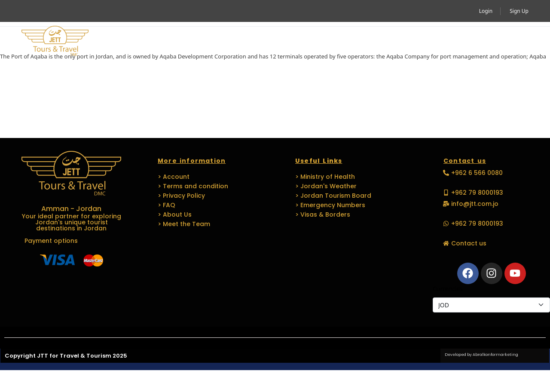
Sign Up (519, 11)
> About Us (175, 214)
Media (403, 41)
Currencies (448, 289)
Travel (217, 41)
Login (486, 11)
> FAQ (167, 205)
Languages (352, 41)
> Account (174, 177)
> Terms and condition (193, 186)
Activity (166, 41)
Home (121, 41)
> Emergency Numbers (330, 205)
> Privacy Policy (181, 196)
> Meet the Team (184, 224)
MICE (259, 41)
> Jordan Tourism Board (333, 196)
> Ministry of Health (325, 177)
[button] (516, 42)
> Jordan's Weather (326, 186)
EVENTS (296, 41)
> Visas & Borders (323, 214)
